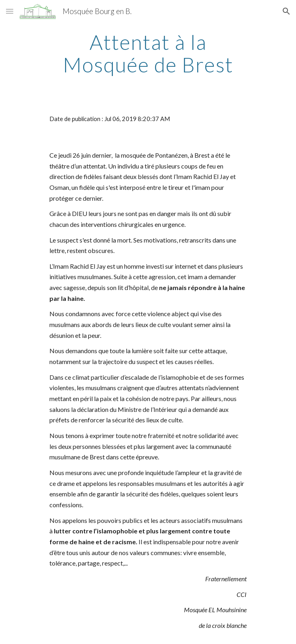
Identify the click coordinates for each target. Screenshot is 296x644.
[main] (148, 53)
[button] (10, 11)
